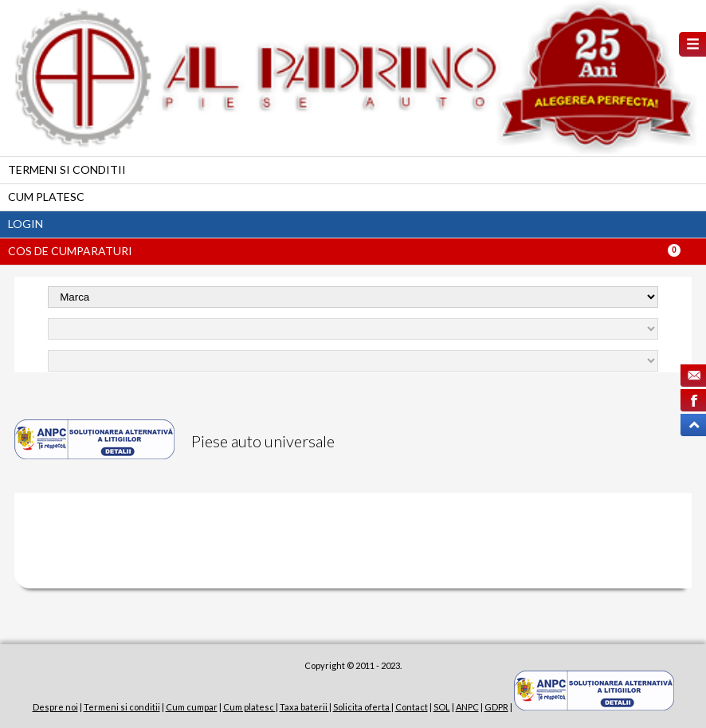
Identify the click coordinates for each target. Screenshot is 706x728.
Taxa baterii (304, 707)
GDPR (496, 707)
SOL (442, 707)
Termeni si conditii (67, 169)
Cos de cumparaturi (70, 251)
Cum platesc (46, 197)
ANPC (467, 707)
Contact (412, 707)
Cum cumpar (192, 707)
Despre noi (55, 707)
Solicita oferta (362, 707)
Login (25, 224)
